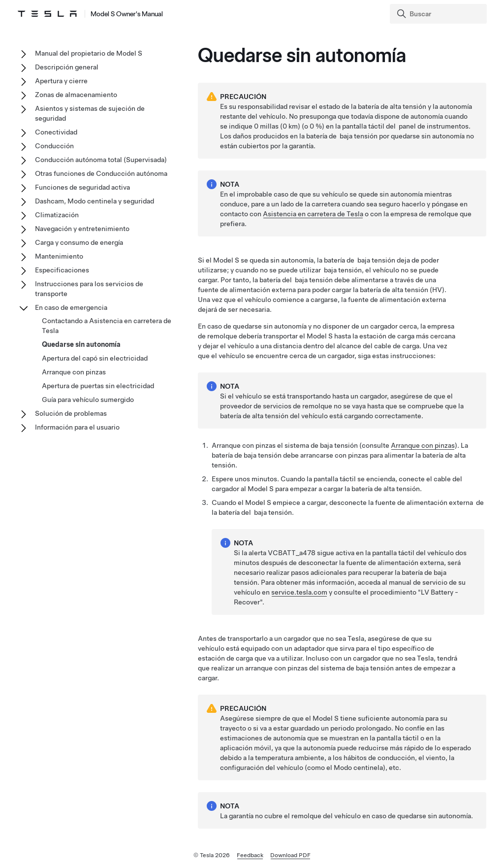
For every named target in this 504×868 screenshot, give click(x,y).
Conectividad (56, 132)
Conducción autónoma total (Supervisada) (101, 160)
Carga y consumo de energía (79, 242)
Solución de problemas (71, 413)
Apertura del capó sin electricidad (95, 358)
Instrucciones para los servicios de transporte (89, 289)
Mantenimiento (59, 256)
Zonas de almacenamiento (76, 95)
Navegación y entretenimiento (82, 229)
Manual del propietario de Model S (89, 53)
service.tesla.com (299, 592)
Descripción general (67, 67)
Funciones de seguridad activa (82, 187)
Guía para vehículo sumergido (88, 400)
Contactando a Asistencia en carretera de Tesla (107, 326)
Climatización (57, 215)
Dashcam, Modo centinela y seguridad (94, 201)
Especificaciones (62, 270)
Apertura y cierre (61, 81)
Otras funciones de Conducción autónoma (101, 173)
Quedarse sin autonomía (81, 344)
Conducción (54, 146)
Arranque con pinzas (423, 445)
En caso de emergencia (71, 307)
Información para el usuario (77, 427)
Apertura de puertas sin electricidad (98, 386)
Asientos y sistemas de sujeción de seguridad (90, 113)
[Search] (439, 14)
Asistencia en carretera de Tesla (313, 214)
